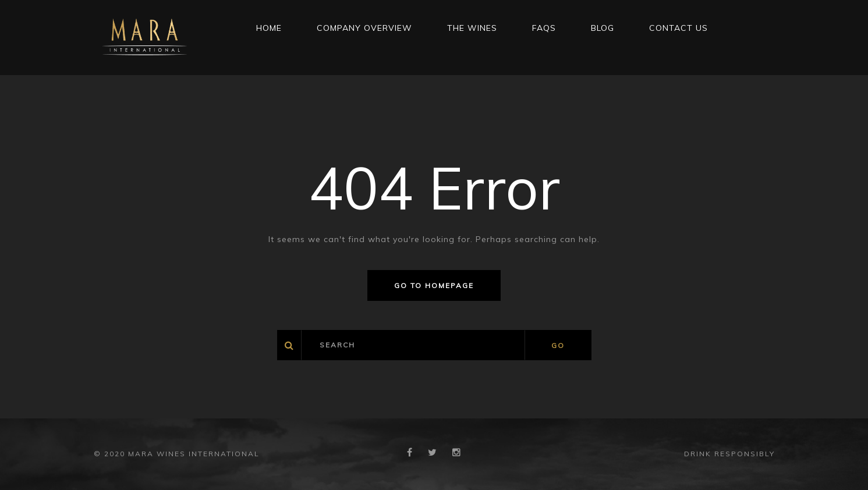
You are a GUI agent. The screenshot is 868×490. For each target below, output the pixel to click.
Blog (603, 28)
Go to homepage (434, 285)
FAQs (544, 28)
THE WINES (472, 28)
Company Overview (364, 28)
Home (269, 28)
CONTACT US (679, 28)
